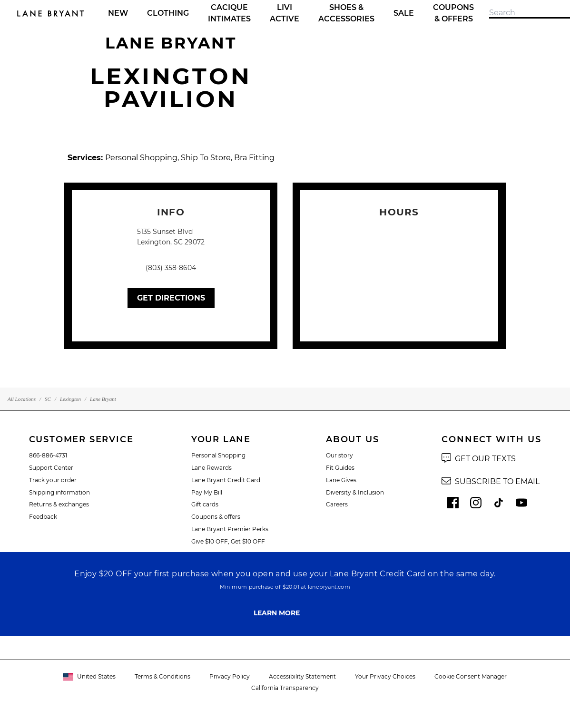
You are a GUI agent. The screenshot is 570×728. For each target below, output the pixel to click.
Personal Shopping (218, 455)
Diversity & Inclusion (355, 492)
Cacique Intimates (229, 13)
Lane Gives (341, 480)
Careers (337, 504)
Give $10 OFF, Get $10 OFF (228, 541)
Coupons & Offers (453, 13)
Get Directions (171, 298)
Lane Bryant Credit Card (226, 480)
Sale (404, 13)
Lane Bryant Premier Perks (230, 529)
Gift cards (205, 504)
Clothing (168, 13)
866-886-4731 (48, 455)
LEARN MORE (277, 613)
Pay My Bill (207, 492)
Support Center (51, 468)
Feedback (43, 517)
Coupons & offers (216, 517)
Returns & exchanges (59, 504)
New (118, 13)
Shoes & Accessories (346, 13)
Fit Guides (340, 468)
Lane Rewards (211, 468)
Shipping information (59, 492)
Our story (339, 455)
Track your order (53, 480)
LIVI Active (285, 13)
